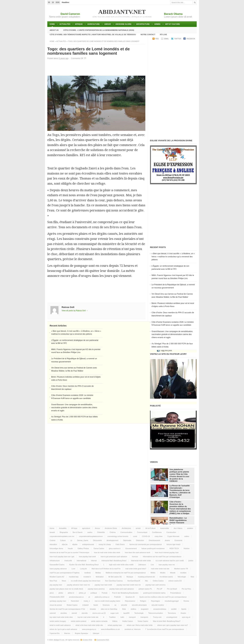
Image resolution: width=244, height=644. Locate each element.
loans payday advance (58, 569)
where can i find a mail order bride (140, 625)
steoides (64, 613)
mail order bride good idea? (136, 569)
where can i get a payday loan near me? (173, 625)
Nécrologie (182, 577)
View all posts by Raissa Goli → (75, 311)
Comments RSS (103, 640)
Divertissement (154, 540)
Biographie (64, 532)
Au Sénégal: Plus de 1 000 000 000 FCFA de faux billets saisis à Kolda (172, 345)
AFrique (79, 24)
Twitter (178, 39)
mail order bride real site (160, 569)
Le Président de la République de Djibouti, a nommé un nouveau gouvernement (173, 286)
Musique (130, 577)
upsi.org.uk (186, 617)
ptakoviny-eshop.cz (102, 597)
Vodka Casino (127, 621)
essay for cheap (105, 544)
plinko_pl (82, 593)
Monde (173, 573)
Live (152, 565)
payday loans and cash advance (122, 589)
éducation (53, 544)
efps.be (65, 544)
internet (94, 561)
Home (52, 24)
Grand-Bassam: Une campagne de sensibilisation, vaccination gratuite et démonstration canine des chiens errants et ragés (74, 408)
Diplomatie (127, 540)
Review (186, 601)
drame (167, 540)
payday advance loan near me (78, 585)
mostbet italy (74, 577)
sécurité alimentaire (139, 605)
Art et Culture (172, 24)
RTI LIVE (163, 34)
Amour (108, 24)
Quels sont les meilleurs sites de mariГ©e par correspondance (163, 597)
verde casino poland (78, 621)
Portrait (104, 593)
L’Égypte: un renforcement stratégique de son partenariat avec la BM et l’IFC (170, 268)
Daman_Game (83, 540)
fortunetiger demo (56, 548)
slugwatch (145, 609)
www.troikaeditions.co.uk (110, 629)
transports (144, 617)
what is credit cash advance (60, 625)
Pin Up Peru (186, 589)
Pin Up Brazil (172, 589)
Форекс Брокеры (81, 633)
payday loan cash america (155, 585)
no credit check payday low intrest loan (86, 581)
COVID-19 (146, 536)
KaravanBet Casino (57, 565)
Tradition (112, 617)
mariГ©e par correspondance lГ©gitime (65, 573)
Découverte (97, 540)
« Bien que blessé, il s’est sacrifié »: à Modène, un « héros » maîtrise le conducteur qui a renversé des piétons (173, 257)
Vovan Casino (143, 621)
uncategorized (172, 617)
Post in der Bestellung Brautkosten (125, 593)
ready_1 (87, 601)
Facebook (191, 39)
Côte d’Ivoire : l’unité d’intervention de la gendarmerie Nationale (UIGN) (99, 30)
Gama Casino (99, 548)
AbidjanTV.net (122, 12)
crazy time (159, 536)
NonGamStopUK (134, 581)
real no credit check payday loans (107, 601)
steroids (85, 613)
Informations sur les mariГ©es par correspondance (162, 557)
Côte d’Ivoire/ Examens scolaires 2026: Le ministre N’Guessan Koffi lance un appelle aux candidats (173, 324)
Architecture (143, 24)
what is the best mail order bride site (89, 625)
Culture (63, 540)
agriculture (93, 24)
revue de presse (56, 605)
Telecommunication (156, 613)
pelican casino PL (145, 589)
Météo (153, 573)
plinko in (71, 593)
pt (89, 597)
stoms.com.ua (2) (99, 613)
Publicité (117, 597)
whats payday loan (115, 625)
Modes (163, 573)
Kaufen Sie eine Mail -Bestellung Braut (84, 565)
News (64, 581)
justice (191, 561)
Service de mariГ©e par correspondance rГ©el (67, 609)
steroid (74, 613)
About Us (54, 30)
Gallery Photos (83, 548)
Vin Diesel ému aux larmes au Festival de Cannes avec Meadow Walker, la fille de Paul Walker (172, 296)
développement (112, 540)
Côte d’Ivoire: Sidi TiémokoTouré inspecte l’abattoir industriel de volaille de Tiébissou (93, 34)
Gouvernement (131, 548)
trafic (122, 617)
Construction (171, 532)
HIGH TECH (174, 548)
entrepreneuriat (88, 544)
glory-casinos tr (115, 548)
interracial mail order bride (141, 561)
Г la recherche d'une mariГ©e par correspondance (165, 629)
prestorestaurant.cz (76, 597)
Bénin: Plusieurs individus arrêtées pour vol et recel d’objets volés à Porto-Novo (173, 305)
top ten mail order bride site (88, 617)
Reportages (155, 601)
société (174, 609)
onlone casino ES (175, 581)
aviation (190, 528)
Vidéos (115, 621)
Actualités (65, 24)
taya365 (126, 613)
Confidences (157, 532)
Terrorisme (172, 613)
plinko (61, 593)
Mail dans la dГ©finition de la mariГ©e (106, 569)
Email (167, 39)
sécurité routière (158, 605)
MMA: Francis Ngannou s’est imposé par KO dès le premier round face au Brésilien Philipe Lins (173, 277)
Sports (184, 609)
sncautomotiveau (160, 609)
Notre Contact (148, 34)
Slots (124, 609)
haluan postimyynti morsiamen (153, 548)
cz (71, 540)
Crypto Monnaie (173, 536)
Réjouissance (130, 601)
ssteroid (53, 613)
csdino (187, 536)
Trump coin (157, 617)
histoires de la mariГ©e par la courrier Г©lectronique (69, 552)
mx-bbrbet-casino (166, 577)
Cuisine (53, 540)
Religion (143, 601)
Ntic (147, 581)
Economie (178, 540)
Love (73, 569)
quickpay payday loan (58, 601)
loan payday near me (167, 565)
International (81, 561)
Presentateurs (176, 593)
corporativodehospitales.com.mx (62, 536)
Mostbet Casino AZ (57, 577)
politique (94, 593)
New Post (53, 581)
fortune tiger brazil (173, 544)
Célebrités (101, 532)
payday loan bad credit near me (129, 585)
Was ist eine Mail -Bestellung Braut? (167, 621)
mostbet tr (87, 577)
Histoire (187, 548)
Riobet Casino (72, 605)
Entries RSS (87, 640)
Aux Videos (178, 528)
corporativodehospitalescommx (91, 536)
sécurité (124, 605)
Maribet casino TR (181, 569)
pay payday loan (56, 585)
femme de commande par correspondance (146, 544)
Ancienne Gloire (123, 24)
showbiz (93, 609)
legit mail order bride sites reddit (121, 565)
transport (132, 617)
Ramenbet (75, 601)
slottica (133, 609)
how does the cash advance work (137, 552)
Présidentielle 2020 (57, 597)
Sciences (106, 605)
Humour (135, 557)
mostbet (183, 573)
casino (90, 532)
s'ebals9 (85, 605)
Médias (98, 573)
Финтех (67, 633)
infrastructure (55, 561)
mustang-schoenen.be (146, 577)
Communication (126, 532)
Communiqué (142, 532)
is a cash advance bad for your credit (170, 561)
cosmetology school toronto (118, 536)
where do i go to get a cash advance (63, 629)
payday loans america (96, 589)
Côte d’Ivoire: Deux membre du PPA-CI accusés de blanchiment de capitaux (173, 314)
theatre (183, 613)
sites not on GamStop (109, 609)
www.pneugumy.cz (89, 629)
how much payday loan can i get (62, 557)
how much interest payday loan (167, 552)
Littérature (142, 565)
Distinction (140, 540)
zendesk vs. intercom (133, 629)
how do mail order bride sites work (107, 552)
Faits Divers (120, 544)
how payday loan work (87, 557)
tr (104, 617)
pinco (52, 593)
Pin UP (160, 589)
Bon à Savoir (78, 532)
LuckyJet (83, 569)
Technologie (139, 613)
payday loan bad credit (103, 585)
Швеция (96, 633)
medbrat (87, 573)
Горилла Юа (55, 633)
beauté (52, 532)
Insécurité (68, 561)
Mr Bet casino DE (115, 577)
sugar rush (115, 613)
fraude (70, 548)
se (115, 605)
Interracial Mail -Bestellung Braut (114, 561)
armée (157, 24)
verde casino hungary (58, 621)
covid (135, 536)
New (192, 577)
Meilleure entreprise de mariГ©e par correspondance (126, 573)
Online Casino (158, 581)
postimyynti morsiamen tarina (154, 593)
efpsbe (75, 544)
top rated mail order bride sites (61, 617)
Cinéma (113, 532)
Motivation (100, 577)
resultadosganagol (172, 601)
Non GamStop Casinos (114, 581)
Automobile (165, 528)
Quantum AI (130, 597)
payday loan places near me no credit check (66, 589)
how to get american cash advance (114, 557)
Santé (96, 605)
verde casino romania (99, 621)
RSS (157, 39)
